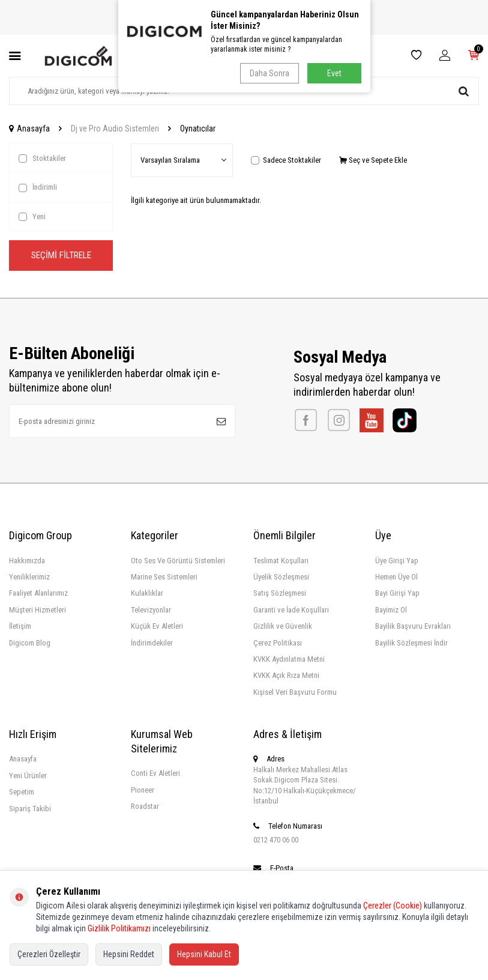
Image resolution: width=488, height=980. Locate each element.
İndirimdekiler (152, 643)
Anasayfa (29, 129)
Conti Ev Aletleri (155, 774)
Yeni (32, 217)
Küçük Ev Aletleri (157, 627)
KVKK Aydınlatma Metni (289, 660)
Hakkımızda (27, 561)
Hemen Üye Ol (396, 577)
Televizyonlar (151, 610)
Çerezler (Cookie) (393, 906)
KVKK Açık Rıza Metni (286, 676)
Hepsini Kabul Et (204, 954)
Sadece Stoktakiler (286, 160)
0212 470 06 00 (276, 840)
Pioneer (143, 790)
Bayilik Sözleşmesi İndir (411, 643)
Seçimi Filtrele (61, 256)
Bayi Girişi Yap (397, 594)
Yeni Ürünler (28, 776)
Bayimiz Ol (391, 610)
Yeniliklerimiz (29, 577)
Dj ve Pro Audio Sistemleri (115, 129)
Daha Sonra (269, 73)
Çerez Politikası (278, 643)
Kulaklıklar (147, 594)
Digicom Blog (30, 643)
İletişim (20, 627)
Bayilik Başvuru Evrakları (413, 627)
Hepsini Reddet (129, 954)
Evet (334, 73)
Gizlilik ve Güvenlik (283, 627)
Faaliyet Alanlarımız (38, 594)
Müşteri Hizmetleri (38, 610)
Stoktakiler (42, 159)
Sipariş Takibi (30, 809)
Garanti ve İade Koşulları (291, 610)
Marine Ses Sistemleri (164, 577)
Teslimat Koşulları (281, 561)
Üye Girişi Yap (397, 561)
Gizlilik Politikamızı (119, 928)
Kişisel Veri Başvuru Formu (295, 692)
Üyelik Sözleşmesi (281, 577)
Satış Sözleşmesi (280, 594)
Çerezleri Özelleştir (49, 954)
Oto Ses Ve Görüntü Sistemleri (178, 561)
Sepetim (22, 792)
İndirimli (38, 187)
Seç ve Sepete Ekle (373, 160)
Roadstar (145, 807)
